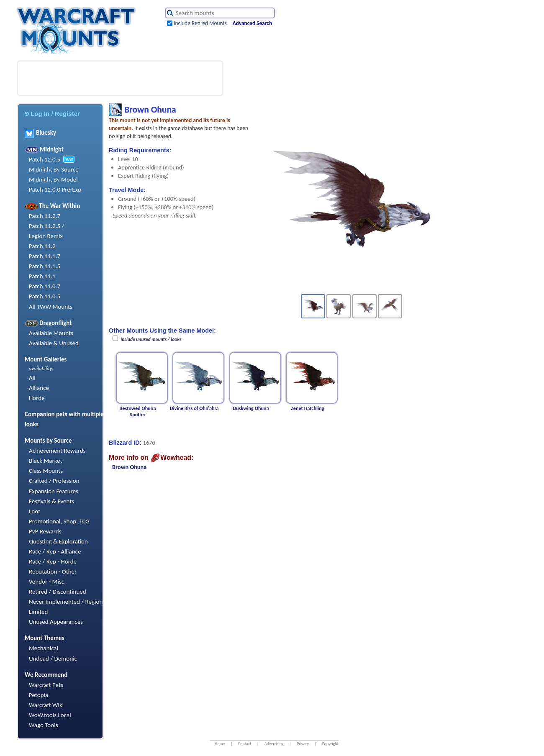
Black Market (46, 461)
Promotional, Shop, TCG (59, 521)
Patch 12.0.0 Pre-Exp (55, 190)
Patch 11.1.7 (45, 256)
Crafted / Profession (54, 481)
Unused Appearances (56, 622)
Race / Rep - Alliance (55, 551)
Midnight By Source (54, 169)
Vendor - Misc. (47, 582)
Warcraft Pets (46, 685)
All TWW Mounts (51, 307)
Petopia (38, 695)
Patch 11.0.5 (45, 296)
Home (220, 744)
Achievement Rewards (57, 451)
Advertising (274, 744)
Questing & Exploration (58, 541)
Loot (35, 511)
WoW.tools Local (50, 715)
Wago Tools (44, 725)
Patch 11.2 (42, 246)
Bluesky (40, 133)
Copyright (330, 744)
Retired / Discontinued (58, 592)
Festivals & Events (51, 501)
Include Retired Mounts (200, 23)
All (32, 378)
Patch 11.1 (42, 276)
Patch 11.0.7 (45, 286)
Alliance (39, 388)
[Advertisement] (120, 78)
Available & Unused (54, 343)
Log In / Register (52, 114)
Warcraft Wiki (46, 705)
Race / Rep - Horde (53, 561)
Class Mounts (46, 471)
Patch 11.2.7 (45, 216)
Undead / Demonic (53, 659)
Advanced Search (252, 23)
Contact (245, 744)
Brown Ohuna (129, 467)
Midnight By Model (53, 179)
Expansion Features (54, 491)
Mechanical (44, 648)
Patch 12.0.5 (45, 159)
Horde (37, 398)
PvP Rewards (45, 531)
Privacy (303, 744)
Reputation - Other (53, 571)
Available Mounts (51, 333)
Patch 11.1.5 (45, 266)
